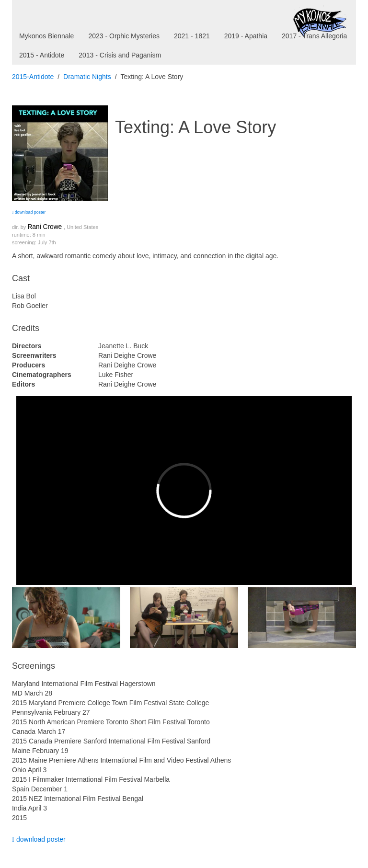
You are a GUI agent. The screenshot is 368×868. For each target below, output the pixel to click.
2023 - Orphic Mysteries (124, 36)
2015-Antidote (33, 77)
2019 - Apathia (246, 36)
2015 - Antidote (42, 55)
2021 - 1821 (192, 36)
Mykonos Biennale (46, 36)
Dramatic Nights (87, 77)
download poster (29, 212)
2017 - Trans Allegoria (314, 36)
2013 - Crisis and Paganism (120, 55)
